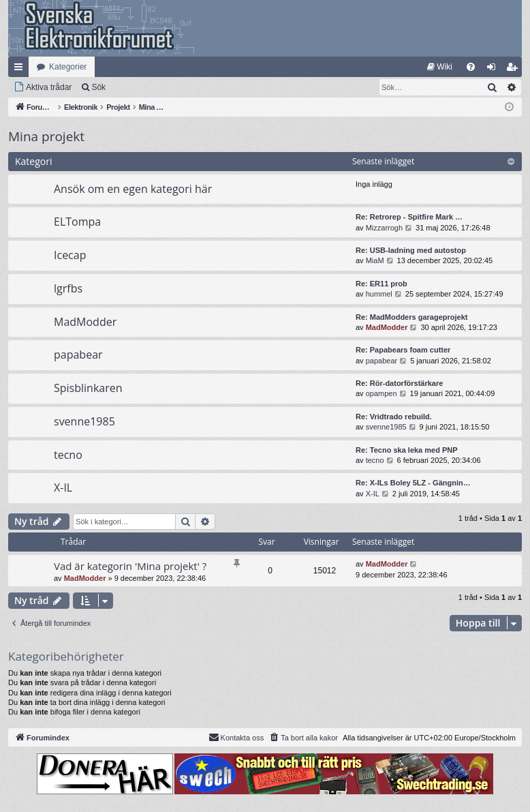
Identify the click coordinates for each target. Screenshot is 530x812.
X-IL (63, 487)
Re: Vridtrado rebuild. (394, 417)
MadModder (85, 322)
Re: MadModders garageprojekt (411, 317)
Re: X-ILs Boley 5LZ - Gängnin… (413, 483)
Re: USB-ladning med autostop (411, 250)
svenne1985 (84, 421)
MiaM (375, 260)
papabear (78, 355)
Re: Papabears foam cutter (403, 350)
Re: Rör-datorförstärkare (399, 383)
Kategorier (68, 67)
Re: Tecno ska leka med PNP (407, 450)
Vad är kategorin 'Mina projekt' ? (130, 566)
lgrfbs (68, 288)
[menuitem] (440, 67)
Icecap (70, 255)
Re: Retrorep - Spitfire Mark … (409, 217)
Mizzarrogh (384, 228)
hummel (379, 294)
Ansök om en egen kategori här (133, 189)
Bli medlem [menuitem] (515, 70)
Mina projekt (46, 136)
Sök (98, 87)
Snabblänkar (21, 70)
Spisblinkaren (88, 388)
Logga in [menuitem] (494, 70)
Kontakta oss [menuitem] (236, 737)
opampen (381, 393)
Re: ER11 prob (381, 284)
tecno (68, 455)
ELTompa (77, 222)
